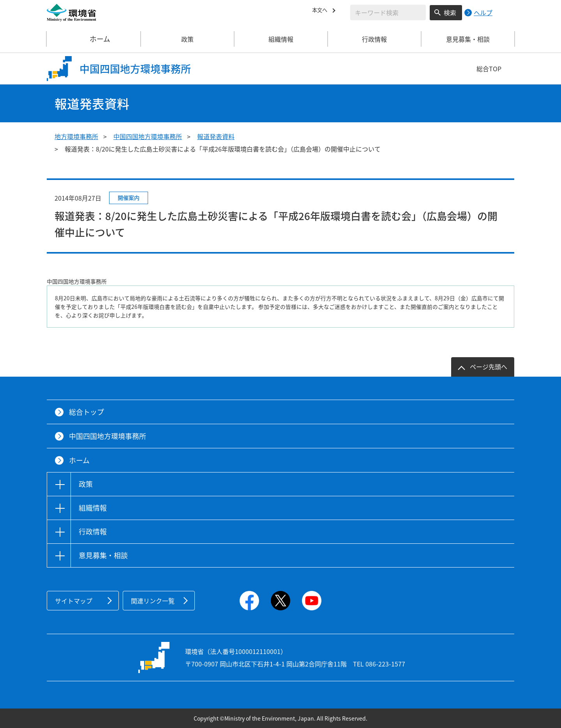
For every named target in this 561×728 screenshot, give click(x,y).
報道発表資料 (216, 136)
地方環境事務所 (76, 136)
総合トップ (86, 412)
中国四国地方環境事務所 (148, 136)
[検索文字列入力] (388, 12)
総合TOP (489, 69)
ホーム (94, 39)
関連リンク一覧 (153, 601)
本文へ (321, 11)
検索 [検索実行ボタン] (450, 12)
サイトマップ (74, 601)
